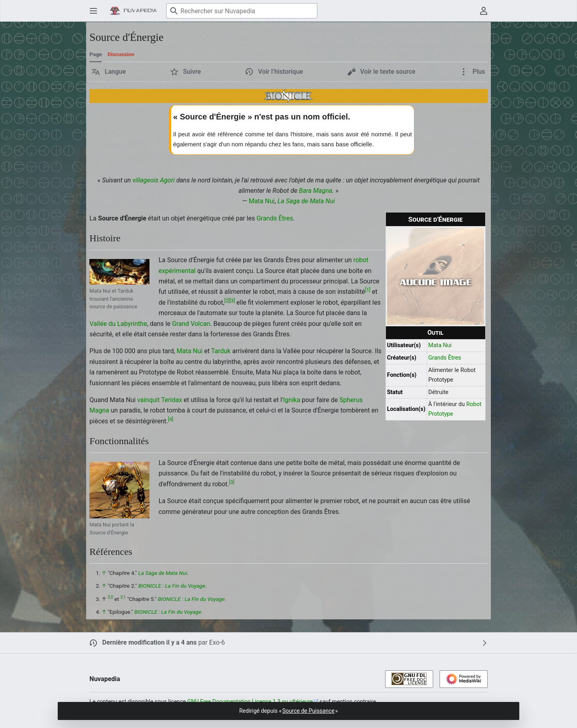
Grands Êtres (445, 358)
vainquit (148, 400)
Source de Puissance (309, 711)
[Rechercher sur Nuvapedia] (242, 11)
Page (96, 54)
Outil (436, 333)
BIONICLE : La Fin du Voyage (172, 586)
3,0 (110, 597)
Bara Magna (316, 191)
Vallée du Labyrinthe (118, 324)
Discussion (121, 54)
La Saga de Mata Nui (306, 201)
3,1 (123, 597)
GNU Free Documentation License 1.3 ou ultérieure (250, 702)
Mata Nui (262, 201)
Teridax (171, 400)
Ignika (292, 400)
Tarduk (221, 351)
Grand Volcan (191, 324)
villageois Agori (153, 180)
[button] (109, 72)
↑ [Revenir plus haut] (104, 573)
